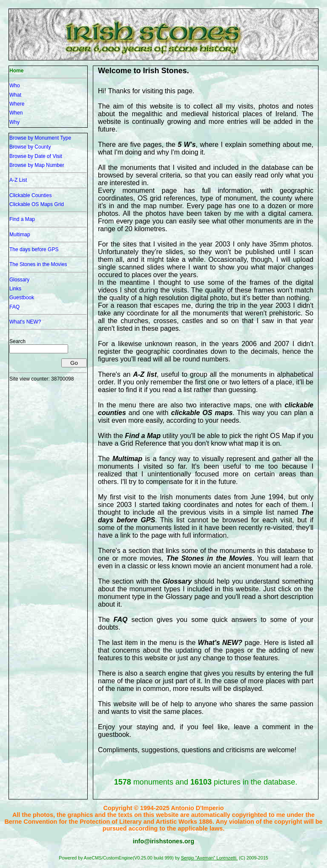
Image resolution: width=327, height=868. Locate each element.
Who (15, 86)
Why (14, 122)
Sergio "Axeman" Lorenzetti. (209, 858)
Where (17, 104)
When (16, 113)
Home (16, 71)
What (15, 95)
